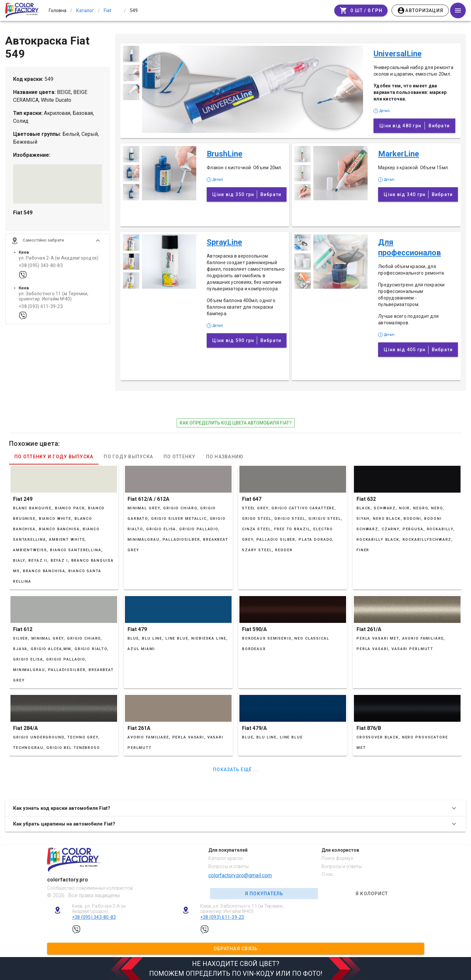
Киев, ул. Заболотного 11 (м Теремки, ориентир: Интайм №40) (242, 909)
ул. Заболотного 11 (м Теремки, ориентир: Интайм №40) (54, 297)
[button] (58, 241)
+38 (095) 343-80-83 (41, 266)
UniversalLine (398, 54)
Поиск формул (337, 858)
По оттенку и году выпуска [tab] (54, 457)
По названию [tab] (225, 457)
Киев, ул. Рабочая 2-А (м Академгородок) (99, 909)
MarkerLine (399, 154)
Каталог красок (226, 858)
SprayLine (224, 242)
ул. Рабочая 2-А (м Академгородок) (59, 259)
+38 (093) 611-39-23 (41, 307)
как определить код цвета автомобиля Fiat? (236, 423)
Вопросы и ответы (228, 866)
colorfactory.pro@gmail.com (240, 875)
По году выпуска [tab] (128, 457)
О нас (328, 874)
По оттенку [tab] (180, 457)
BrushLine (225, 154)
